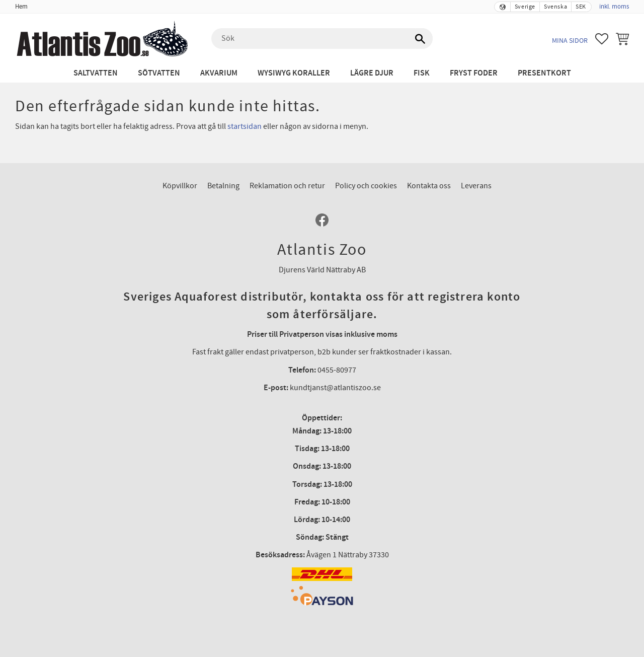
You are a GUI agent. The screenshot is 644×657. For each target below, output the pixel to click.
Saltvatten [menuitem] (96, 73)
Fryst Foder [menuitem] (474, 73)
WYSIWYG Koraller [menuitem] (294, 73)
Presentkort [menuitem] (544, 73)
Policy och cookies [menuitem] (366, 186)
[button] (602, 39)
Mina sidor (570, 41)
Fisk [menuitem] (422, 73)
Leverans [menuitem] (476, 186)
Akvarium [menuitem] (219, 73)
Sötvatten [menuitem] (159, 73)
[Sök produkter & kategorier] (322, 39)
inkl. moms (614, 7)
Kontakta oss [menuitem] (429, 186)
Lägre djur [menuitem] (372, 73)
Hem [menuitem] (21, 7)
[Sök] (420, 39)
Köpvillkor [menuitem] (180, 186)
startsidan (245, 126)
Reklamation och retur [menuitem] (287, 186)
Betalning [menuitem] (223, 186)
